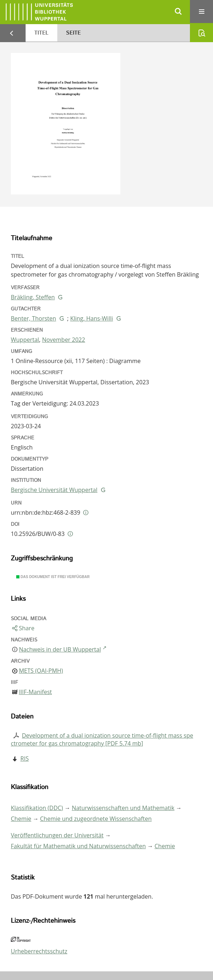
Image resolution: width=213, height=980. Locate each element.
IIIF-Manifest (35, 692)
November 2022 (64, 340)
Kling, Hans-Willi (92, 318)
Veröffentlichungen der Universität (57, 835)
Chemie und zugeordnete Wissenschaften (96, 819)
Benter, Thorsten (34, 318)
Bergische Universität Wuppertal (54, 490)
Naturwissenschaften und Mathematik (123, 808)
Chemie (21, 819)
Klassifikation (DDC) (37, 808)
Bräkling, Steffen (33, 297)
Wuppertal (25, 340)
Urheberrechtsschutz (39, 951)
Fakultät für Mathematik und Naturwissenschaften (78, 846)
